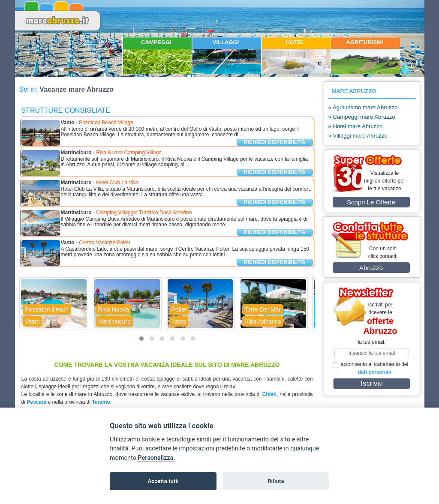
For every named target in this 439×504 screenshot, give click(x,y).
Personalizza (155, 458)
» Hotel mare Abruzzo (356, 126)
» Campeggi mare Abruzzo (362, 117)
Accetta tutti (163, 481)
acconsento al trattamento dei (371, 368)
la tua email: (372, 342)
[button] (141, 339)
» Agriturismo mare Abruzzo (363, 107)
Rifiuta (276, 481)
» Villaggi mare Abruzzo (358, 136)
